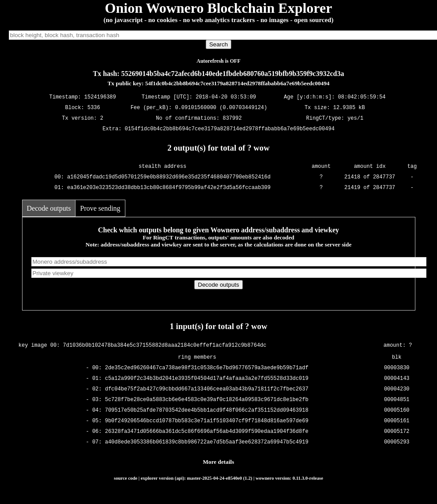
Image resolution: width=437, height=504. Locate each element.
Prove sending (100, 208)
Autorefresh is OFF (218, 61)
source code (126, 478)
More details (219, 462)
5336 (94, 108)
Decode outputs (49, 208)
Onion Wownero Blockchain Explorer (219, 8)
